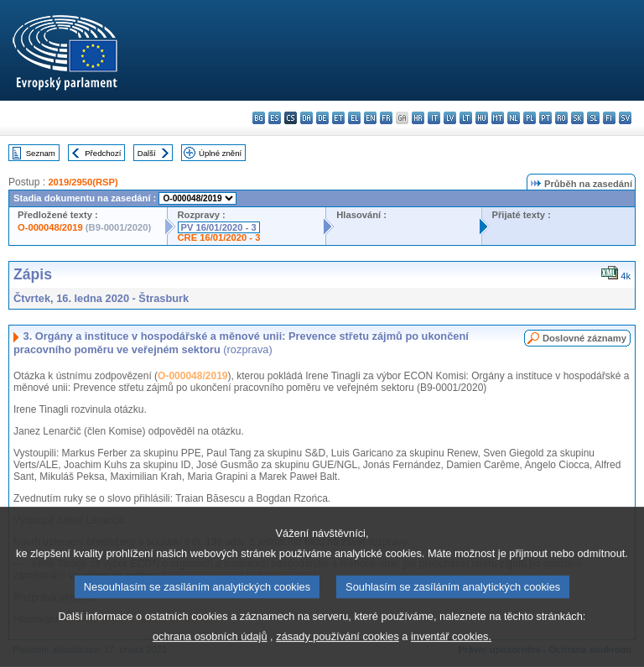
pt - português (545, 118)
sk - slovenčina (577, 118)
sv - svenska (625, 118)
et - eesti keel (338, 118)
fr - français (386, 118)
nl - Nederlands (514, 118)
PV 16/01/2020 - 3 (219, 227)
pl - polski (530, 118)
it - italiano (434, 118)
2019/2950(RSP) (83, 182)
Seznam (41, 153)
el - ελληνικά (354, 118)
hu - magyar (482, 118)
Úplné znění (220, 153)
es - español (275, 118)
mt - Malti (498, 118)
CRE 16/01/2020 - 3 (219, 237)
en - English (370, 118)
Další (147, 153)
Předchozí (103, 153)
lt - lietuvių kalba (466, 118)
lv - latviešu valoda (450, 118)
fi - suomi (609, 118)
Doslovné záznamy (584, 338)
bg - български (259, 118)
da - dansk (306, 118)
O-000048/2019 (50, 227)
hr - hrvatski (418, 118)
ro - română (561, 118)
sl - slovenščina (593, 118)
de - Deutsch (322, 118)
